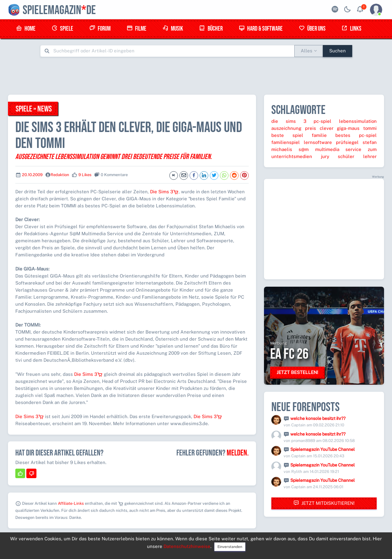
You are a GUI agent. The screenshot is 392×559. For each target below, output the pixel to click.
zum (372, 149)
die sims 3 (289, 121)
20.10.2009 (32, 175)
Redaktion (60, 175)
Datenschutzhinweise (187, 546)
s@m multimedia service (330, 149)
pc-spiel (322, 121)
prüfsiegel (347, 142)
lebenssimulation (358, 121)
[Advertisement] (196, 76)
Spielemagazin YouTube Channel (322, 449)
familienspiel (286, 142)
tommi (370, 128)
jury (325, 156)
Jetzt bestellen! (297, 372)
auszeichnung (286, 128)
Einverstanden (230, 547)
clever (327, 128)
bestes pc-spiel (356, 135)
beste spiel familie (299, 135)
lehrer (370, 156)
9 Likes (85, 175)
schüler (346, 156)
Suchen (337, 51)
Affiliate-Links (71, 503)
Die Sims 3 (164, 192)
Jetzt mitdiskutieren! (324, 503)
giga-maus (348, 128)
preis (311, 128)
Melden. (238, 453)
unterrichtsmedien (292, 156)
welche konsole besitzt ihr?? (318, 418)
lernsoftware (318, 142)
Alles (307, 51)
